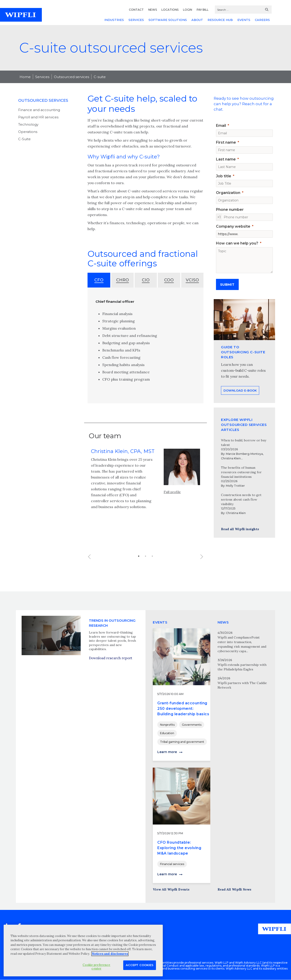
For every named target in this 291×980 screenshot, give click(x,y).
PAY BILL (203, 10)
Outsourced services (71, 77)
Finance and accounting (39, 110)
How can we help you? (237, 243)
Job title (224, 176)
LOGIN (188, 10)
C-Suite (24, 139)
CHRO (123, 280)
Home (25, 77)
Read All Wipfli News (234, 889)
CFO (99, 280)
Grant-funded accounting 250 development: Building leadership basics (183, 709)
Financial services (172, 864)
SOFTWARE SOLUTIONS (168, 20)
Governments (192, 725)
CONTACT (136, 10)
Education (167, 733)
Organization (228, 193)
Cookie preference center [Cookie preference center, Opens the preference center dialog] (96, 967)
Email (221, 126)
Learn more (167, 752)
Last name (226, 159)
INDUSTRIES (114, 20)
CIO (146, 280)
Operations (28, 132)
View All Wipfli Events (171, 889)
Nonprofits (167, 725)
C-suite (100, 77)
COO (169, 280)
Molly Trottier (235, 486)
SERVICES (136, 20)
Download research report (111, 680)
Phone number (230, 210)
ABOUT (197, 20)
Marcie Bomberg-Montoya (244, 454)
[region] (83, 951)
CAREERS (262, 20)
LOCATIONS (170, 10)
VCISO (192, 280)
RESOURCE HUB (220, 20)
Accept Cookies (140, 965)
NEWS (153, 10)
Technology (28, 124)
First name (226, 142)
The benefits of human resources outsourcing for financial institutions (241, 472)
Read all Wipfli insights (240, 529)
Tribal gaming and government (182, 742)
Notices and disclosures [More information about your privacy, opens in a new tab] (110, 954)
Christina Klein (231, 458)
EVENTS (244, 20)
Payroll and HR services (38, 117)
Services (42, 77)
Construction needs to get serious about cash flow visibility (241, 499)
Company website (233, 226)
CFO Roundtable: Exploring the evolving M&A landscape (179, 848)
